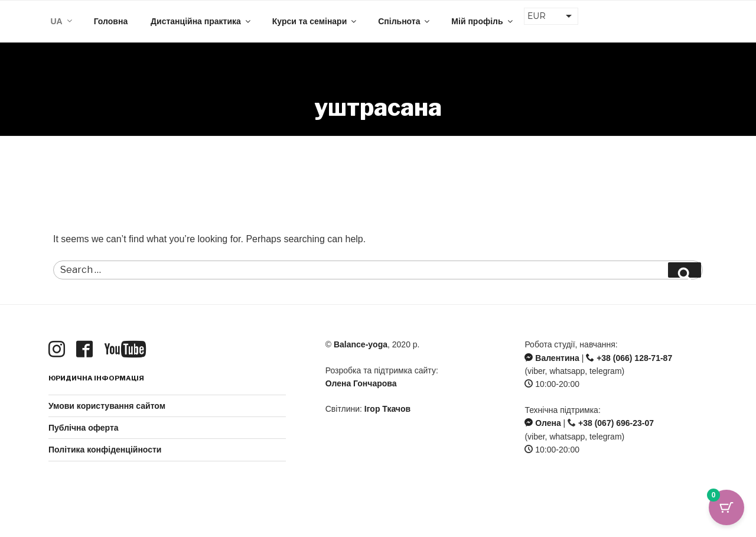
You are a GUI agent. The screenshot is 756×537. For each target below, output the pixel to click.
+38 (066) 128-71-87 (629, 358)
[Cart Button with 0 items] (726, 507)
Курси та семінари (315, 21)
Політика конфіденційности (105, 450)
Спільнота (405, 21)
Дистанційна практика (201, 21)
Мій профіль (483, 21)
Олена (542, 423)
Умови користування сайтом (107, 406)
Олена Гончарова (361, 383)
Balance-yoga (361, 344)
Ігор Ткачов (387, 409)
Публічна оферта (84, 428)
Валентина (552, 358)
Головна (111, 21)
